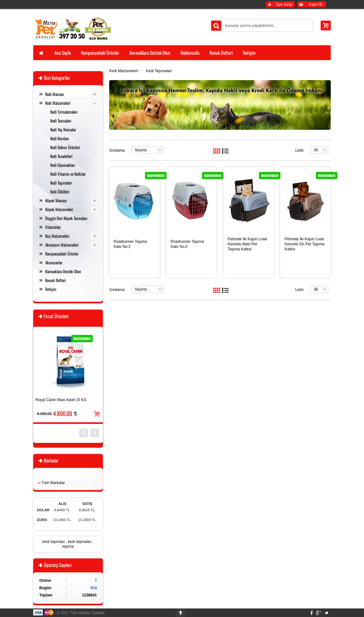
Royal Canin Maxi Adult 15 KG (61, 400)
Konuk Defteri (56, 280)
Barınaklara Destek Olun (63, 271)
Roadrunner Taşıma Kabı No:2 (130, 244)
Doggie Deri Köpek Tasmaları (66, 218)
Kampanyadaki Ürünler (62, 254)
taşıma (68, 546)
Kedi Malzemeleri (124, 71)
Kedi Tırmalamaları (64, 112)
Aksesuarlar (54, 262)
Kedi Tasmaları (61, 121)
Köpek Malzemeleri (59, 209)
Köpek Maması (56, 200)
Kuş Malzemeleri (57, 236)
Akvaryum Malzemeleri (62, 245)
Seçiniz (141, 150)
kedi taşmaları (80, 542)
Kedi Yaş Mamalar (63, 129)
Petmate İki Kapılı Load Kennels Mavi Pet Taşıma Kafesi (247, 244)
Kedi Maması (55, 94)
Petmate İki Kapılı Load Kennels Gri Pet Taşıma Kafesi (304, 244)
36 (316, 150)
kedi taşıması (54, 542)
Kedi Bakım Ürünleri (65, 147)
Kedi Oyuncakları (63, 165)
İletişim (51, 289)
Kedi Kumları (60, 138)
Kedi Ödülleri (60, 192)
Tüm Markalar (53, 483)
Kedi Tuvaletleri (61, 156)
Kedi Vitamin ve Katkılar (68, 174)
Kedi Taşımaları (159, 71)
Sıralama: (117, 150)
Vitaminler (53, 227)
